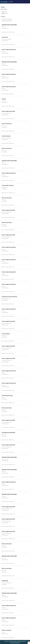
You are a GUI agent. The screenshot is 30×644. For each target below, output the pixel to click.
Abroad (5, 13)
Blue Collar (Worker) (7, 19)
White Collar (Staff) (7, 21)
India (4, 12)
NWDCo (18, 643)
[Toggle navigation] (27, 2)
